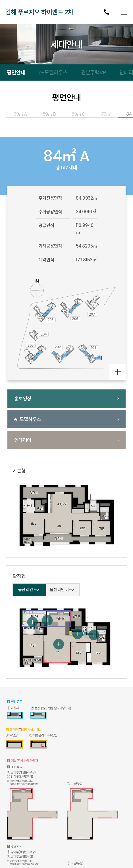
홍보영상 (66, 399)
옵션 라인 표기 (29, 590)
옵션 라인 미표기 (63, 590)
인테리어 (66, 440)
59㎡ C (78, 114)
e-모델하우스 (53, 73)
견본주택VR (93, 73)
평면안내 (16, 73)
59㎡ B (49, 114)
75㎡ (106, 114)
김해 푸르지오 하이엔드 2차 (40, 12)
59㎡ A (20, 114)
